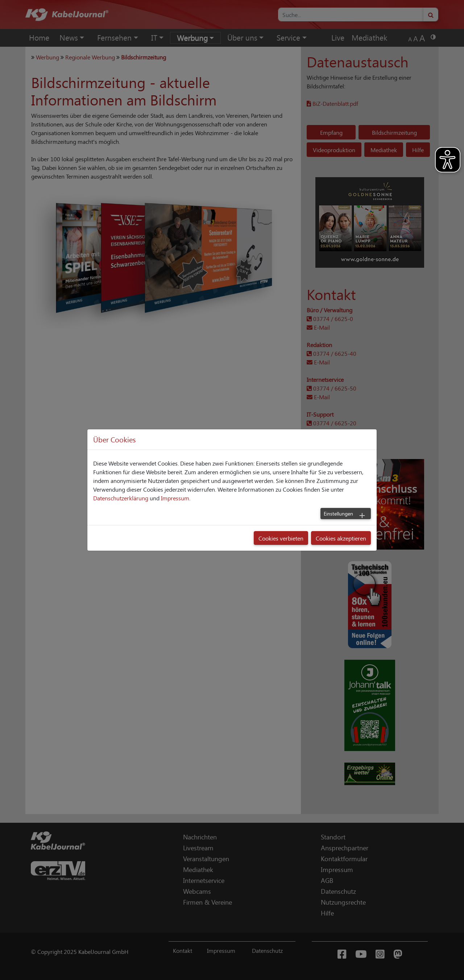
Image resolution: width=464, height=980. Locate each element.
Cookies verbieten (281, 538)
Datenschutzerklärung (121, 498)
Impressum (175, 498)
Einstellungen (338, 513)
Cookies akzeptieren (341, 538)
